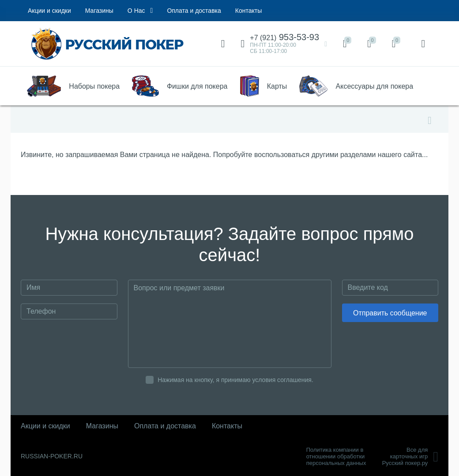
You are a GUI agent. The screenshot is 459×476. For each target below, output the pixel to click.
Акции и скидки (49, 11)
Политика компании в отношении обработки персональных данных (336, 456)
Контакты (248, 11)
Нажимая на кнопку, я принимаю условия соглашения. (235, 380)
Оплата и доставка (194, 11)
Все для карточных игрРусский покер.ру (410, 456)
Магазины (99, 11)
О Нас (140, 11)
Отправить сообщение (390, 313)
